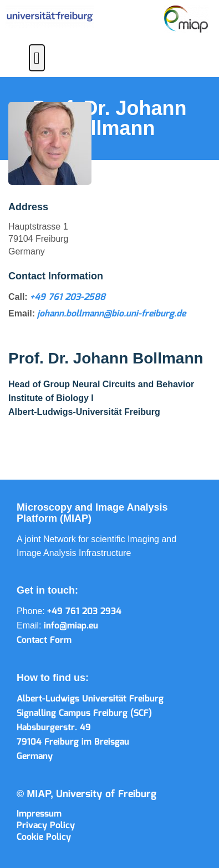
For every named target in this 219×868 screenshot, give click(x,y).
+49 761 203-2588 (68, 297)
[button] (37, 58)
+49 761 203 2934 (84, 612)
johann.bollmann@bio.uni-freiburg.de (111, 314)
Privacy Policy (46, 826)
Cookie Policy (44, 837)
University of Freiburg (106, 794)
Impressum (39, 814)
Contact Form (44, 640)
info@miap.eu (71, 626)
